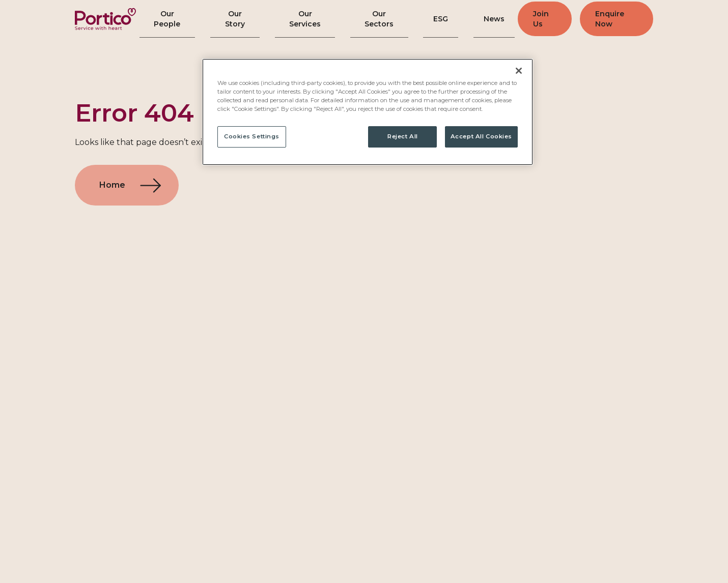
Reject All (403, 136)
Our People (169, 19)
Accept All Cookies (481, 136)
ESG (440, 19)
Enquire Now (614, 19)
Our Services (307, 19)
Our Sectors (381, 19)
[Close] (519, 71)
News (486, 19)
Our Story (237, 19)
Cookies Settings (252, 136)
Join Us (537, 19)
